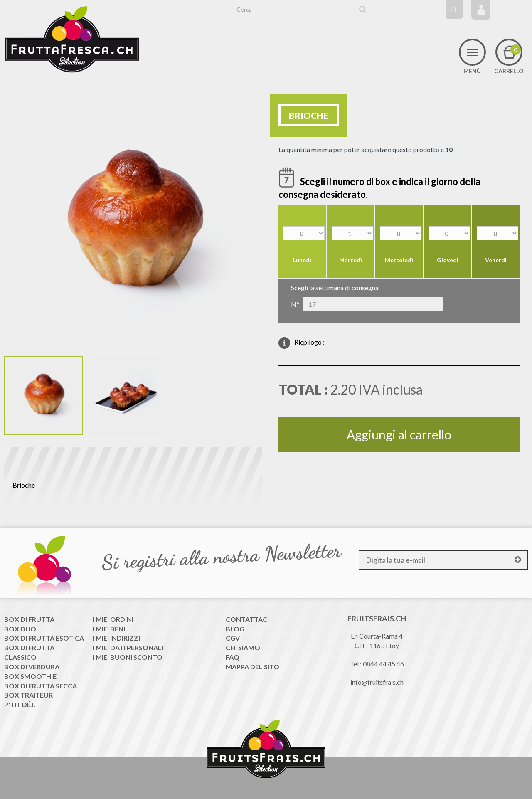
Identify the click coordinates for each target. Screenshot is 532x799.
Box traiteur (28, 695)
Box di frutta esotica (44, 638)
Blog (235, 629)
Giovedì (448, 260)
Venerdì (496, 260)
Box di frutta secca (41, 686)
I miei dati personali (128, 647)
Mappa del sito (252, 667)
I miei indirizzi (116, 638)
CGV (233, 638)
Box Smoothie (30, 676)
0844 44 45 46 (383, 664)
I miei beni (109, 629)
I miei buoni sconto (128, 657)
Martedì (351, 260)
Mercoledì (399, 260)
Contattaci (247, 619)
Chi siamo (243, 647)
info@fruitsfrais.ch (377, 682)
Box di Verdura (32, 667)
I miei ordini (113, 619)
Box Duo (20, 629)
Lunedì (302, 260)
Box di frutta (29, 619)
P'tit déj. (20, 704)
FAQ (233, 657)
